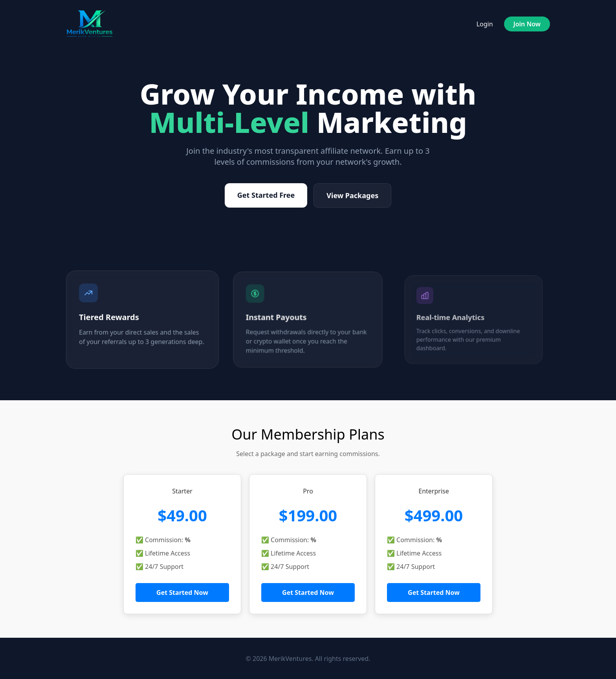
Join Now (527, 24)
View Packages (352, 195)
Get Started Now (182, 593)
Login (485, 24)
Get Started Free (266, 195)
